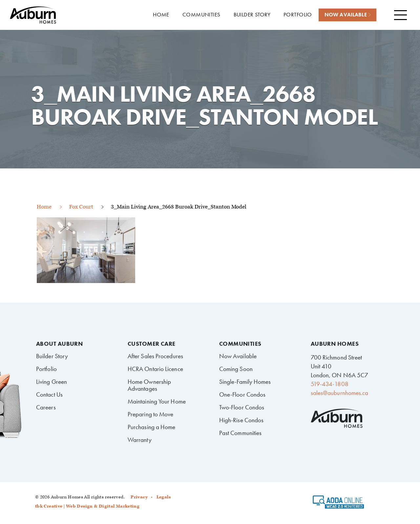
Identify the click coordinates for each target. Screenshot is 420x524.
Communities (240, 344)
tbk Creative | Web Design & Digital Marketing (87, 506)
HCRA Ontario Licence (155, 369)
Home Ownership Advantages (149, 385)
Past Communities (241, 433)
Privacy (139, 497)
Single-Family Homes (245, 382)
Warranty (140, 440)
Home (44, 207)
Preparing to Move (151, 414)
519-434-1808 (330, 384)
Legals (164, 497)
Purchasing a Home (152, 427)
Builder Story (52, 356)
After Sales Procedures (155, 356)
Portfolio (46, 369)
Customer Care (152, 344)
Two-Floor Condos (242, 407)
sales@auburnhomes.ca (340, 393)
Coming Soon (236, 369)
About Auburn (59, 344)
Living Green (52, 382)
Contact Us (49, 394)
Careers (46, 407)
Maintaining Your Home (157, 401)
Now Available (238, 356)
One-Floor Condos (242, 394)
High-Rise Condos (241, 420)
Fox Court (81, 207)
